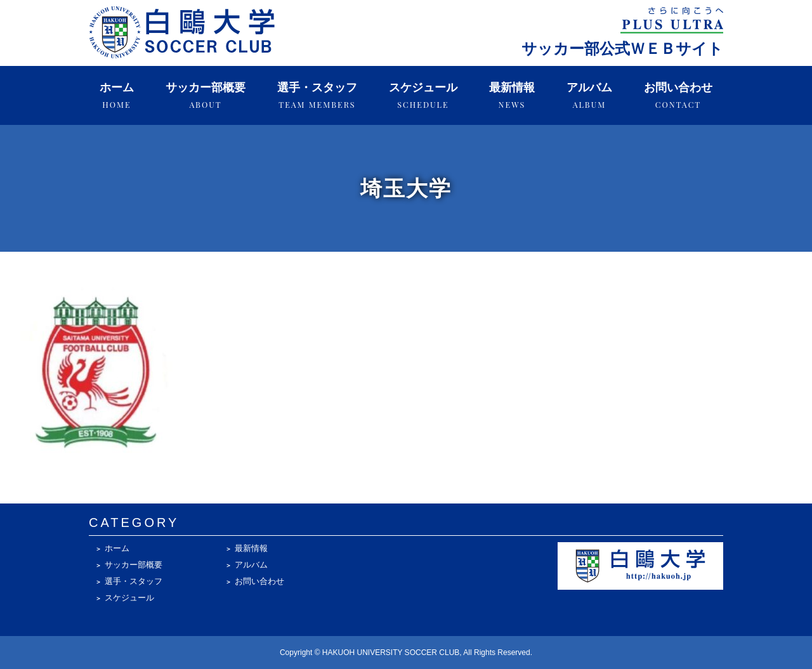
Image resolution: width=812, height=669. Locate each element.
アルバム (589, 95)
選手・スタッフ (317, 95)
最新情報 (512, 95)
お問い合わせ (678, 95)
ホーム (117, 95)
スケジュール (423, 95)
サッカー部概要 (206, 95)
